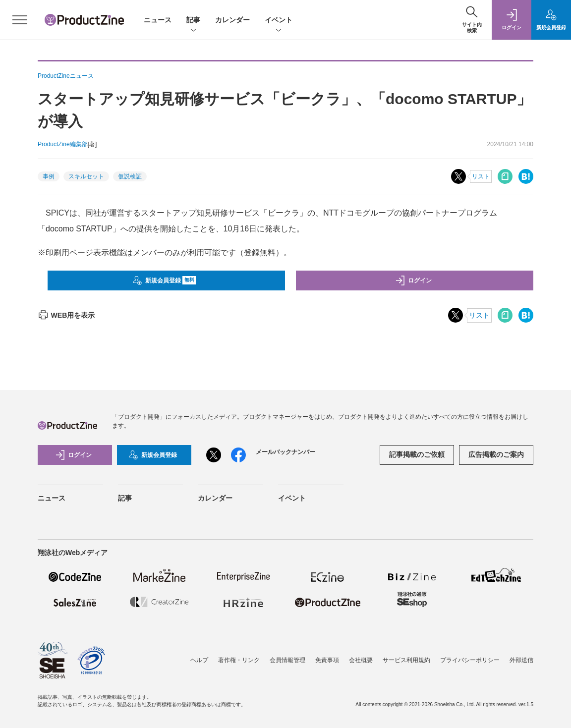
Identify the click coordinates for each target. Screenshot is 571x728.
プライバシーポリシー (470, 660)
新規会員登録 (164, 280)
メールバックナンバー (285, 452)
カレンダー (232, 20)
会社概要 (361, 660)
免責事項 (327, 660)
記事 (193, 21)
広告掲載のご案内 (496, 454)
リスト (481, 176)
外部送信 (521, 660)
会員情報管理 (287, 660)
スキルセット (86, 176)
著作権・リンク (239, 660)
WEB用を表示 (66, 315)
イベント (279, 21)
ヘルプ (199, 660)
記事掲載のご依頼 (417, 454)
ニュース (158, 20)
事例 (49, 176)
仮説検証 (130, 176)
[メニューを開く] (20, 20)
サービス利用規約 (406, 660)
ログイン (413, 280)
